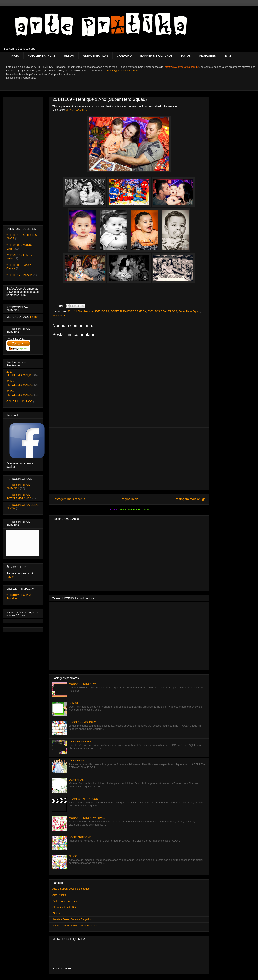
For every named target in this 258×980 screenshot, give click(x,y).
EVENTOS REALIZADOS (162, 311)
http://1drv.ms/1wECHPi (76, 110)
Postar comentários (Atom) (134, 510)
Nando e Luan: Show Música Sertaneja (75, 925)
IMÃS (228, 56)
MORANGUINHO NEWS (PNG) (87, 818)
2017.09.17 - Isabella (19, 275)
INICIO (15, 56)
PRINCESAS (76, 760)
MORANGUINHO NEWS (83, 684)
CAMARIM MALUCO (19, 401)
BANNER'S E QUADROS (156, 56)
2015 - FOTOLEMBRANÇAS (20, 393)
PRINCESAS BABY (80, 741)
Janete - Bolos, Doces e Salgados (72, 919)
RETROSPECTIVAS (95, 56)
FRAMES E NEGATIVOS (83, 799)
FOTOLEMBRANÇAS (42, 56)
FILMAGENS (208, 56)
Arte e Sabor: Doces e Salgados (71, 889)
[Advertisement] (129, 459)
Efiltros (56, 913)
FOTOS (186, 56)
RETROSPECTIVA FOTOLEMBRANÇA (19, 497)
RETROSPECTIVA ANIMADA (18, 487)
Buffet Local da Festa (65, 901)
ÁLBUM (69, 56)
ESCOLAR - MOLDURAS (83, 722)
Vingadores (59, 315)
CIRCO (73, 856)
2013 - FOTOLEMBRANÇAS (20, 373)
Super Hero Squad (189, 311)
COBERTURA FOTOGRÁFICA (128, 311)
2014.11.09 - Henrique (80, 311)
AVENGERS (102, 311)
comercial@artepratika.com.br (121, 71)
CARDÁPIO (124, 56)
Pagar (34, 317)
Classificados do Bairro (66, 907)
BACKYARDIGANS (80, 837)
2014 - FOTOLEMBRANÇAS (20, 383)
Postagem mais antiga (190, 499)
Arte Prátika (59, 895)
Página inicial (130, 499)
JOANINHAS (76, 780)
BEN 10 (73, 703)
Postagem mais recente (69, 499)
